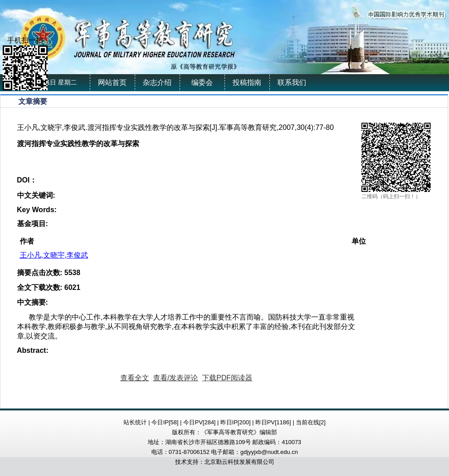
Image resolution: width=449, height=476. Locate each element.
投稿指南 (247, 82)
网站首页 (112, 82)
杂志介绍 (157, 82)
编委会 (202, 82)
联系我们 (292, 82)
